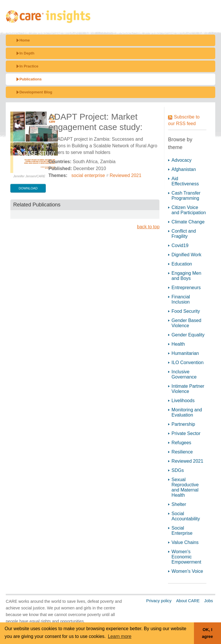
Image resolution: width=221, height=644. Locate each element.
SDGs (178, 470)
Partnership (183, 424)
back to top (148, 227)
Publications (30, 79)
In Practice (29, 66)
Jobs (209, 601)
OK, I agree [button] (207, 633)
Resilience (182, 452)
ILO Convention (187, 363)
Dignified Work (186, 255)
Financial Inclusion (181, 299)
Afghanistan (184, 169)
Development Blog (36, 92)
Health (178, 344)
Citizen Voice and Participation (189, 210)
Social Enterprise (182, 531)
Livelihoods (183, 401)
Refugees (181, 443)
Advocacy (181, 160)
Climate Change (188, 222)
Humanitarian (185, 353)
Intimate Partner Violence (188, 389)
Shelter (179, 504)
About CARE (188, 601)
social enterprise (88, 175)
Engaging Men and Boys (186, 276)
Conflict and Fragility (184, 234)
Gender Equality (188, 335)
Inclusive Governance (184, 374)
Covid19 (180, 245)
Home (24, 40)
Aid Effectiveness (185, 181)
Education (182, 264)
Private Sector (186, 433)
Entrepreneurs (186, 288)
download (28, 188)
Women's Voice (187, 571)
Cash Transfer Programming (186, 196)
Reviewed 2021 (125, 175)
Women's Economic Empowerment (186, 557)
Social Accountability (186, 516)
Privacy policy (159, 601)
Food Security (186, 311)
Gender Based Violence (186, 323)
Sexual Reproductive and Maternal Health (185, 487)
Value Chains (185, 542)
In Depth (27, 53)
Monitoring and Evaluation (187, 412)
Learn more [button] (120, 636)
